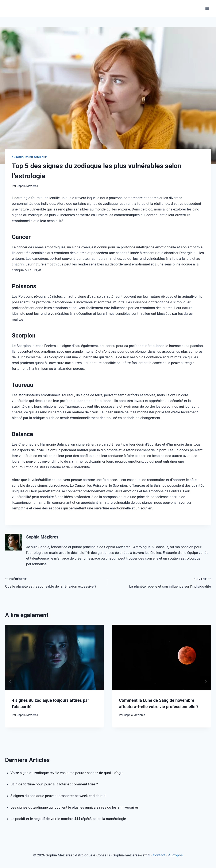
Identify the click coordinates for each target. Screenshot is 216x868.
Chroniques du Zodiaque (29, 157)
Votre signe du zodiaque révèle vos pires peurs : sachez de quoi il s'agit (67, 773)
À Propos (175, 855)
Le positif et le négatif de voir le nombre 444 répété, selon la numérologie (68, 819)
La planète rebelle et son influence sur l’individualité (161, 582)
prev (10, 681)
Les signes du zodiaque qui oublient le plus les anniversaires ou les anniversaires (75, 807)
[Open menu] (207, 8)
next (206, 681)
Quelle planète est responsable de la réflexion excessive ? (55, 582)
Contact (159, 855)
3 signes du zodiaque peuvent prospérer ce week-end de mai (59, 796)
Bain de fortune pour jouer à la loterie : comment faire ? (54, 784)
